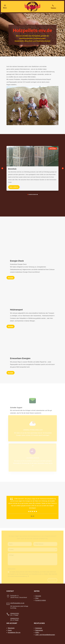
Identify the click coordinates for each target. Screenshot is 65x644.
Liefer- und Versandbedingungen (45, 635)
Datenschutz (39, 630)
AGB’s (37, 632)
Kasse (10, 630)
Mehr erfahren (14, 187)
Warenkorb (11, 628)
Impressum (39, 628)
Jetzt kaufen (53, 148)
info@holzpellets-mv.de (17, 603)
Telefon (53, 8)
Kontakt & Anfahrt (41, 600)
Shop (37, 598)
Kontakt (11, 373)
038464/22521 (15, 618)
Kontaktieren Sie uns (14, 632)
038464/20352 (15, 614)
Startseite (38, 596)
